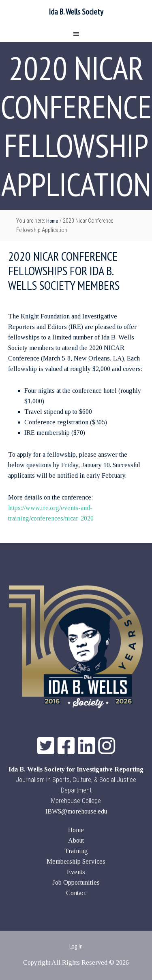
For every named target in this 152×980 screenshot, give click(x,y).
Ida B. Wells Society (76, 12)
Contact (76, 893)
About (76, 840)
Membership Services (76, 861)
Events (76, 872)
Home (76, 830)
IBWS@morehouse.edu (76, 811)
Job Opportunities (76, 882)
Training (76, 851)
